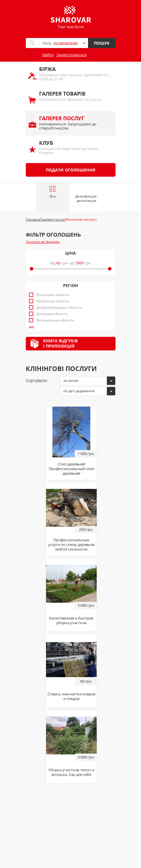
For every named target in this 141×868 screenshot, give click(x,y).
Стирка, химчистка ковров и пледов (71, 696)
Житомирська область (55, 320)
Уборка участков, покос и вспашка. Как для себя (71, 772)
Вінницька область (53, 295)
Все (53, 192)
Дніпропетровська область (59, 308)
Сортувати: (37, 380)
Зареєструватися (72, 55)
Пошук (102, 43)
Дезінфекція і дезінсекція (87, 198)
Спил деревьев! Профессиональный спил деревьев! (71, 469)
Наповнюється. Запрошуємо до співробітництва (74, 123)
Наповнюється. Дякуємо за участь (74, 96)
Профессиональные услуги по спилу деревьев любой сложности (71, 544)
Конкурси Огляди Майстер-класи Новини (74, 147)
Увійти (48, 55)
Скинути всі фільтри (43, 242)
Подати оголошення (70, 170)
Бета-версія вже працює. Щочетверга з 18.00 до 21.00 (74, 73)
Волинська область (53, 301)
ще (31, 326)
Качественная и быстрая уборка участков (71, 620)
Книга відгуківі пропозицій (60, 343)
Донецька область (52, 314)
